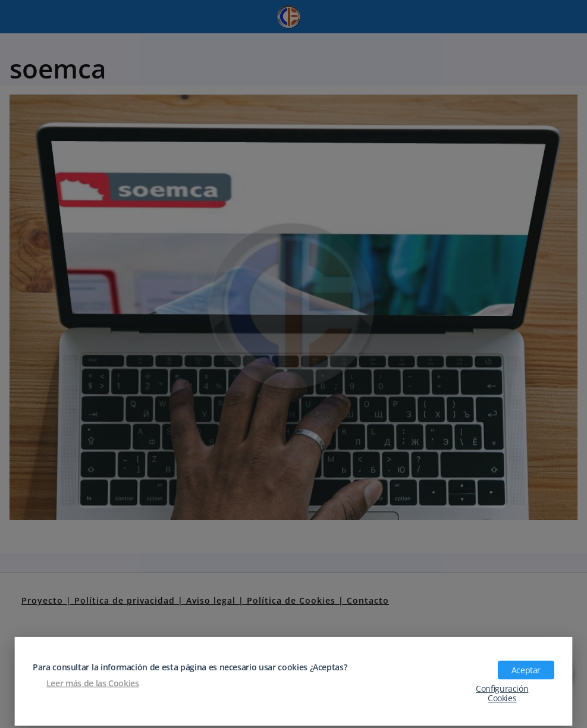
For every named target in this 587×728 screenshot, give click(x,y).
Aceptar (526, 670)
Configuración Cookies (502, 693)
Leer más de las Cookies (93, 683)
